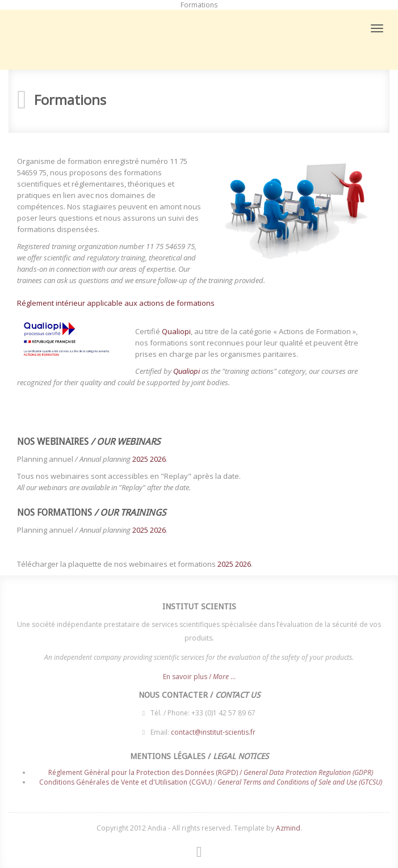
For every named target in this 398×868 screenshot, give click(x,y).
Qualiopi (176, 331)
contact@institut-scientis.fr (213, 730)
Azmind (288, 828)
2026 (158, 459)
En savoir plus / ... (199, 679)
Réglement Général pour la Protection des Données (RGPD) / (211, 770)
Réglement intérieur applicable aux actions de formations (116, 303)
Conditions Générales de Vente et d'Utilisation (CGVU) (125, 780)
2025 (140, 459)
